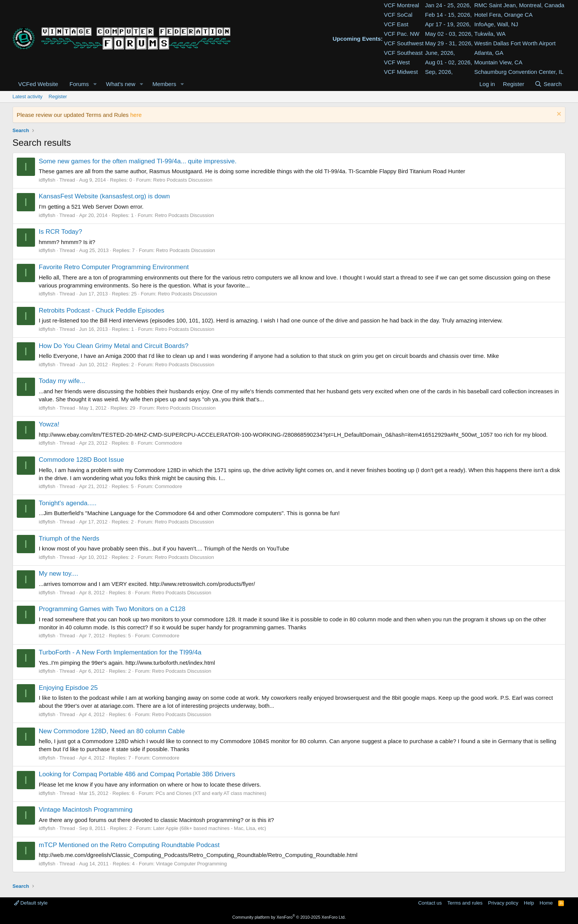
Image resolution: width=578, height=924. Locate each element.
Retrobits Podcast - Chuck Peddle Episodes (102, 310)
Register (58, 97)
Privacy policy (503, 903)
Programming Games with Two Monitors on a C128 (112, 609)
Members (164, 84)
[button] (95, 84)
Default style (31, 903)
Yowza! (49, 424)
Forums (79, 84)
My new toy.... (59, 574)
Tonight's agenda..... (68, 503)
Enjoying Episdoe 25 (68, 688)
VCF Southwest (404, 43)
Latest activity (28, 97)
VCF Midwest (401, 72)
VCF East (396, 24)
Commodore (169, 443)
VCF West (397, 62)
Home (546, 903)
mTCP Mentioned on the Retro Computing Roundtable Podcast (129, 845)
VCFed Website (38, 84)
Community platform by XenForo (289, 917)
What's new (121, 84)
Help (529, 903)
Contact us (430, 903)
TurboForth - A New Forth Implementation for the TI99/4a (120, 652)
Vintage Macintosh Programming (86, 810)
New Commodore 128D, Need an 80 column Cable (112, 731)
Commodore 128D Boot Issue (81, 460)
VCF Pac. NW (402, 34)
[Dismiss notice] (558, 115)
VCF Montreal (402, 5)
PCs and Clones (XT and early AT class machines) (211, 793)
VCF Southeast (403, 53)
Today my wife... (62, 381)
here (136, 115)
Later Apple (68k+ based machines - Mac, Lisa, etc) (210, 828)
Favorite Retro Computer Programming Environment (114, 267)
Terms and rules (465, 903)
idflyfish (47, 180)
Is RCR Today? (61, 232)
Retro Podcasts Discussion (183, 180)
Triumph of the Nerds (69, 539)
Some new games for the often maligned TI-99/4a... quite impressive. (138, 161)
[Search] (548, 84)
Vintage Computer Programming (192, 864)
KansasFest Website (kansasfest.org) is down (105, 196)
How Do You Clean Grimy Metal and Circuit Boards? (114, 346)
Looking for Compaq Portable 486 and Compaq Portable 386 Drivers (137, 774)
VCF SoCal (398, 15)
